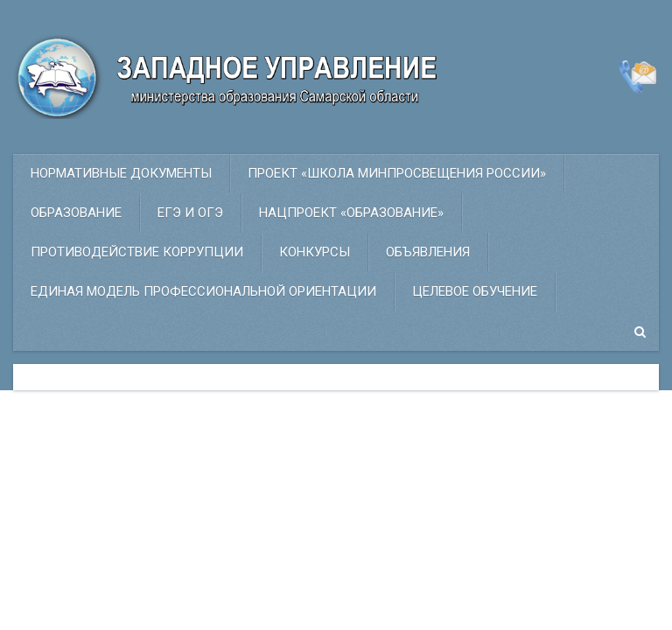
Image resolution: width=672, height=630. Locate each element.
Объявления (428, 252)
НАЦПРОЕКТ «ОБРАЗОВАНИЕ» (351, 213)
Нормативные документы (121, 173)
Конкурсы (315, 252)
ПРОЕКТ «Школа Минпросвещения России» (397, 173)
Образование (76, 213)
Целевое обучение (475, 291)
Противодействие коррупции (137, 252)
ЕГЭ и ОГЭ (190, 213)
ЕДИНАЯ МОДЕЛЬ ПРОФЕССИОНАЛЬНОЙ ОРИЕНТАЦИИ (203, 291)
